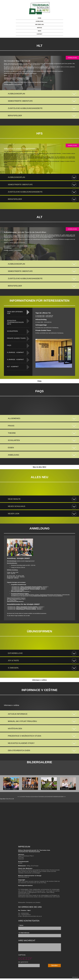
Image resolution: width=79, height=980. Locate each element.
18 (40, 797)
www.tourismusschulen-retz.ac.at (15, 601)
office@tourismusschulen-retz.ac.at (32, 916)
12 (31, 797)
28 (54, 797)
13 (33, 797)
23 (47, 797)
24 (48, 797)
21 (44, 797)
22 (45, 797)
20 (43, 797)
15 (35, 797)
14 (34, 797)
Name (21, 925)
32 (60, 797)
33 (61, 797)
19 (41, 797)
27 (53, 797)
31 (58, 797)
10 (28, 797)
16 (37, 797)
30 (57, 797)
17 (38, 797)
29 (55, 797)
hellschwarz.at (75, 979)
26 (51, 797)
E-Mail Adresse (24, 933)
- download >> (34, 587)
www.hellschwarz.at (24, 877)
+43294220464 (25, 913)
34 (63, 797)
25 (50, 797)
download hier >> (21, 591)
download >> (30, 607)
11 (30, 797)
